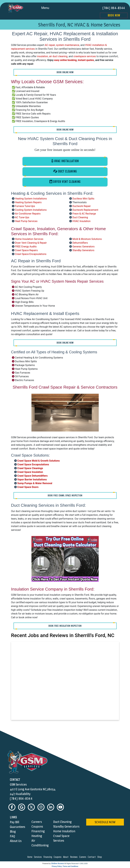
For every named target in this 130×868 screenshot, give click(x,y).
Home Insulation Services (29, 239)
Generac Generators (83, 246)
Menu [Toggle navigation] (49, 8)
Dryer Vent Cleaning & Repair (31, 243)
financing (48, 857)
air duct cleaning (58, 56)
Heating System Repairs (28, 202)
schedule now (105, 822)
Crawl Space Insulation (30, 472)
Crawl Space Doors (28, 487)
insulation (42, 56)
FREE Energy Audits (26, 246)
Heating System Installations (31, 198)
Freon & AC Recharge (84, 213)
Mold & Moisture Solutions (87, 239)
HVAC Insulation (82, 221)
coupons (58, 857)
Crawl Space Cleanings (30, 468)
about (66, 857)
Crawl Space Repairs (26, 250)
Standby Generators (83, 250)
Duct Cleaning (80, 217)
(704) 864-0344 (114, 8)
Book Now (114, 15)
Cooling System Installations (31, 210)
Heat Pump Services (26, 221)
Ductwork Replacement (85, 210)
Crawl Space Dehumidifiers (32, 476)
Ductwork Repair (82, 206)
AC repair (50, 45)
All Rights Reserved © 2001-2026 (76, 864)
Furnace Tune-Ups (25, 206)
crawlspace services (85, 56)
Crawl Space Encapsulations (31, 254)
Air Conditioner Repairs (28, 213)
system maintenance (68, 45)
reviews (74, 857)
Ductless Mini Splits (83, 198)
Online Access (58, 864)
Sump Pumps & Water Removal (35, 483)
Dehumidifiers (80, 243)
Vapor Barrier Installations (32, 479)
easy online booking (65, 60)
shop (100, 857)
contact (92, 857)
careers (83, 857)
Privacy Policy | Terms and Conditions (65, 867)
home (30, 857)
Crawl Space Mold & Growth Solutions (38, 461)
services (38, 857)
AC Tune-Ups (22, 217)
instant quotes (86, 60)
